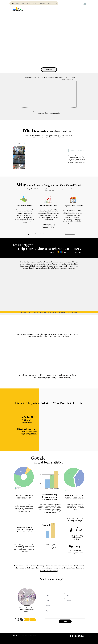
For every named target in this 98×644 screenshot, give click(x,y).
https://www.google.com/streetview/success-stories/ (25, 550)
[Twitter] (70, 636)
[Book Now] (49, 70)
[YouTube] (79, 636)
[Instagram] (82, 636)
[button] (85, 3)
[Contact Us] (73, 636)
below (53, 191)
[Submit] (65, 621)
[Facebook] (76, 636)
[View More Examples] (77, 150)
